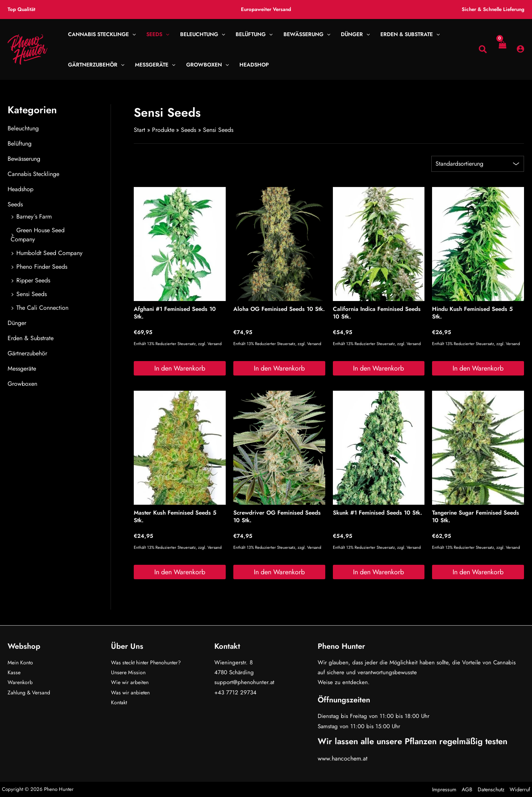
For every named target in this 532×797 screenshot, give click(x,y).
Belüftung (20, 143)
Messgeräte (22, 368)
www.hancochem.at (343, 758)
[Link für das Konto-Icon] (520, 49)
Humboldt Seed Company (49, 253)
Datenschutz (491, 789)
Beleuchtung (23, 128)
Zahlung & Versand (31, 692)
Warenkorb (21, 682)
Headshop (21, 189)
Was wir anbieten (132, 692)
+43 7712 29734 (235, 692)
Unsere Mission (129, 672)
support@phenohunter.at (244, 682)
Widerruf (520, 789)
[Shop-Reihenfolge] (478, 164)
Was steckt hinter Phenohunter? (150, 662)
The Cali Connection (42, 308)
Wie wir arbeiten (132, 682)
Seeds (15, 204)
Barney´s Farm (34, 216)
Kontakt (120, 702)
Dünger (17, 323)
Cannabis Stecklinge (33, 174)
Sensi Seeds (32, 294)
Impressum (444, 789)
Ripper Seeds (33, 280)
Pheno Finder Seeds (42, 267)
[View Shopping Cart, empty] (502, 49)
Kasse (14, 672)
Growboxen (22, 384)
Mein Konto (21, 662)
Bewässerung (24, 159)
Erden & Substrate (31, 338)
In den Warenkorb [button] (180, 368)
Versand (215, 344)
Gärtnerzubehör (27, 353)
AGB (467, 789)
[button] (132, 34)
